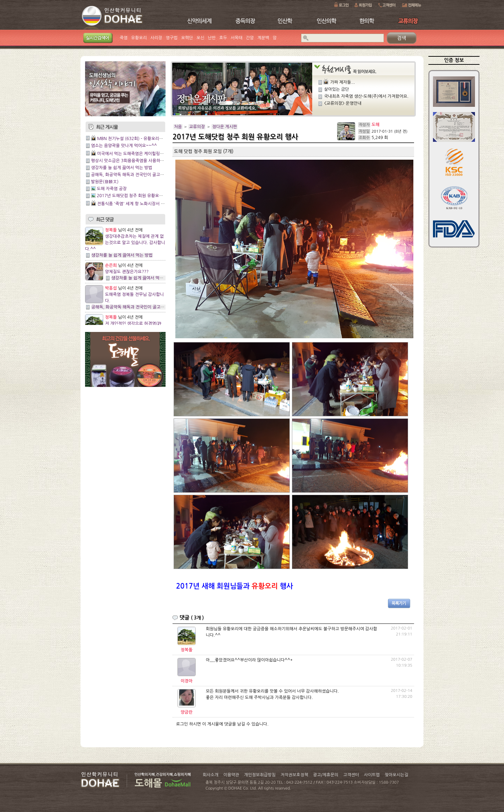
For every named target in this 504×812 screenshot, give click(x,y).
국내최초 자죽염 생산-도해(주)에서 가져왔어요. (366, 96)
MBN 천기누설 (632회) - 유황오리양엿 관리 (136, 139)
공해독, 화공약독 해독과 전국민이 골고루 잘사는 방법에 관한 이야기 (152, 175)
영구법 (172, 38)
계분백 (263, 38)
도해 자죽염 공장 (112, 189)
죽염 (124, 38)
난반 (212, 38)
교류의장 (197, 127)
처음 (178, 127)
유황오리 (139, 38)
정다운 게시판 (225, 127)
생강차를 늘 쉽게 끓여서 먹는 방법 (122, 168)
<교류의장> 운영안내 (343, 103)
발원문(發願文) (105, 182)
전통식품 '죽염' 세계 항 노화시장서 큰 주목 (135, 204)
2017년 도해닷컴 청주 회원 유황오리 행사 (134, 196)
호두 (223, 38)
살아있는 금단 (337, 89)
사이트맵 (372, 775)
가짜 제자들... (342, 82)
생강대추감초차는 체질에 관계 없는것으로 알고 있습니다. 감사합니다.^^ (125, 243)
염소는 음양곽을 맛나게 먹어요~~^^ (124, 146)
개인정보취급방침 (260, 775)
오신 (200, 38)
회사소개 (211, 775)
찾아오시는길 (397, 775)
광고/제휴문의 (325, 775)
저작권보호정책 (295, 775)
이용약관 (231, 775)
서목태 (237, 38)
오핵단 (187, 38)
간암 (250, 38)
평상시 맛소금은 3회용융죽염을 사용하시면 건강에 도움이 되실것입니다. (156, 161)
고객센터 (351, 775)
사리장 (156, 38)
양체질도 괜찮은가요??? (127, 272)
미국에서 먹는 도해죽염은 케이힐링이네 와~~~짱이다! (146, 154)
